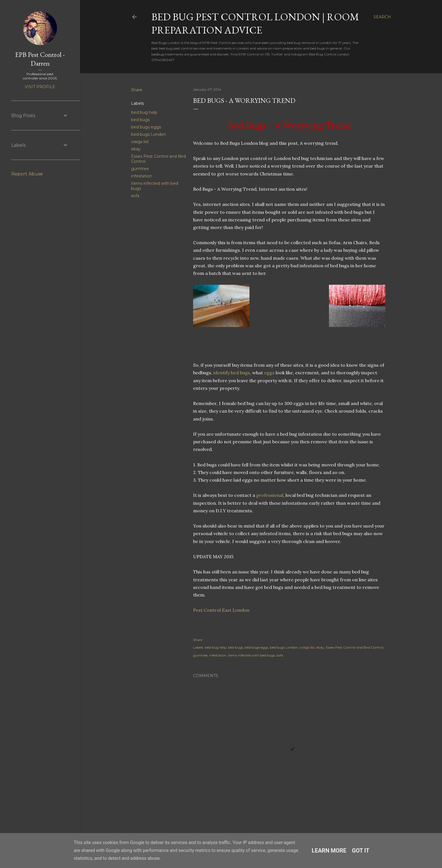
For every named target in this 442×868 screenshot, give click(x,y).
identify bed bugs (232, 373)
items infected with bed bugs (251, 655)
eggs (269, 373)
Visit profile (40, 87)
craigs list (140, 142)
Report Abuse (27, 174)
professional (270, 495)
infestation (142, 176)
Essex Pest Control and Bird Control (355, 647)
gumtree (140, 169)
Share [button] (137, 90)
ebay (136, 149)
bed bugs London (149, 134)
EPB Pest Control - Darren (40, 59)
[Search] (382, 17)
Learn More (329, 851)
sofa (135, 196)
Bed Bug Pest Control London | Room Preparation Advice (255, 23)
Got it (361, 851)
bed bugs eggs (146, 127)
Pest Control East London (221, 610)
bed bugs (140, 120)
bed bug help (144, 112)
